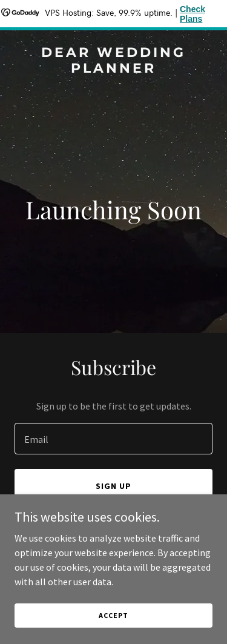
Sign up (113, 486)
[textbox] (113, 439)
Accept (113, 615)
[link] (113, 69)
